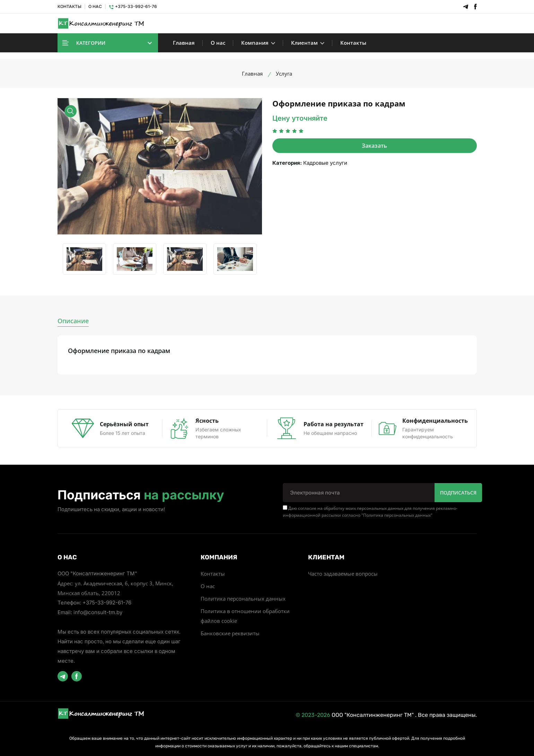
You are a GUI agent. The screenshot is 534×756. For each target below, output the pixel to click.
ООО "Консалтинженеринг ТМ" (373, 715)
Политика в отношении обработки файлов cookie (245, 616)
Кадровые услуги (325, 163)
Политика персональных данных (397, 515)
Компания (258, 43)
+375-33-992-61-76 (133, 6)
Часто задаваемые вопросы (343, 574)
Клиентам (308, 43)
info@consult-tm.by (98, 612)
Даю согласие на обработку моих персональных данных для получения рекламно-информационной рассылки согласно (370, 512)
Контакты (353, 43)
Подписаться (458, 493)
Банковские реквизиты (230, 633)
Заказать (375, 146)
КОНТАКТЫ (69, 6)
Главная (184, 43)
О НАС (95, 6)
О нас (218, 43)
